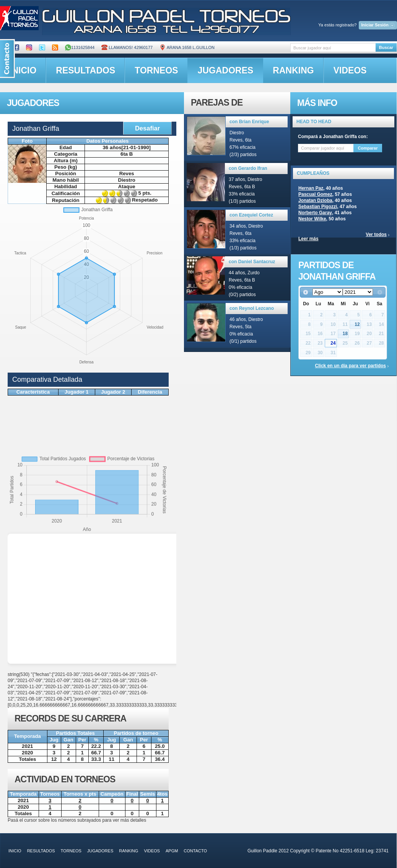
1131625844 (80, 47)
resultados (85, 70)
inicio (15, 851)
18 (345, 334)
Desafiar (147, 128)
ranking (293, 70)
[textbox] (333, 48)
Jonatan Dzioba (315, 200)
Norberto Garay (315, 213)
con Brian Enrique (249, 122)
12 (357, 324)
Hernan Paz (311, 188)
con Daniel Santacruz (252, 262)
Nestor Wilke (312, 219)
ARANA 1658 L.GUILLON (187, 47)
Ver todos (376, 235)
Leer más (308, 239)
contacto (195, 851)
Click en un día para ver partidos (351, 366)
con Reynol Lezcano (252, 308)
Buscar (386, 47)
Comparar (368, 148)
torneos (156, 70)
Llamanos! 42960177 (127, 47)
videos (350, 70)
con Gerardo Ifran (248, 168)
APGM (172, 851)
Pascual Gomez (315, 194)
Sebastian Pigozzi (318, 207)
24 (333, 343)
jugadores (226, 70)
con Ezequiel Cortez (251, 215)
